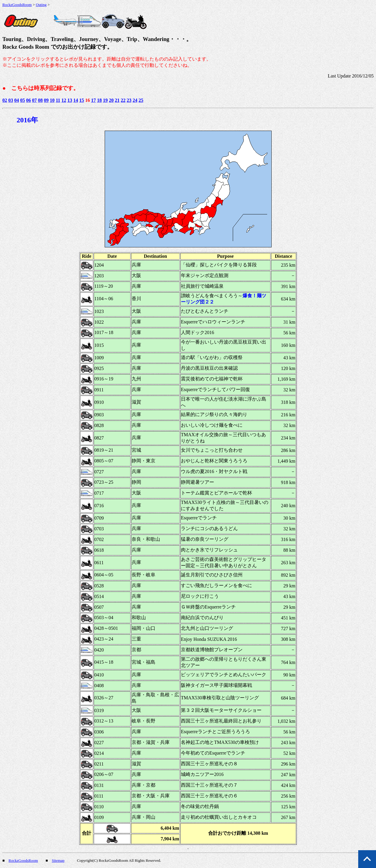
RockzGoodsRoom (17, 5)
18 (99, 100)
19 (105, 100)
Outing (41, 5)
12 (64, 100)
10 (52, 100)
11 (58, 100)
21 (117, 100)
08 (40, 100)
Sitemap (58, 860)
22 (123, 100)
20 (111, 100)
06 (28, 100)
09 (46, 100)
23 (129, 100)
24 (135, 100)
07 (34, 100)
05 (23, 100)
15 (82, 100)
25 (141, 100)
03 (11, 100)
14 (76, 100)
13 (70, 100)
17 (93, 100)
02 (5, 100)
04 (17, 100)
